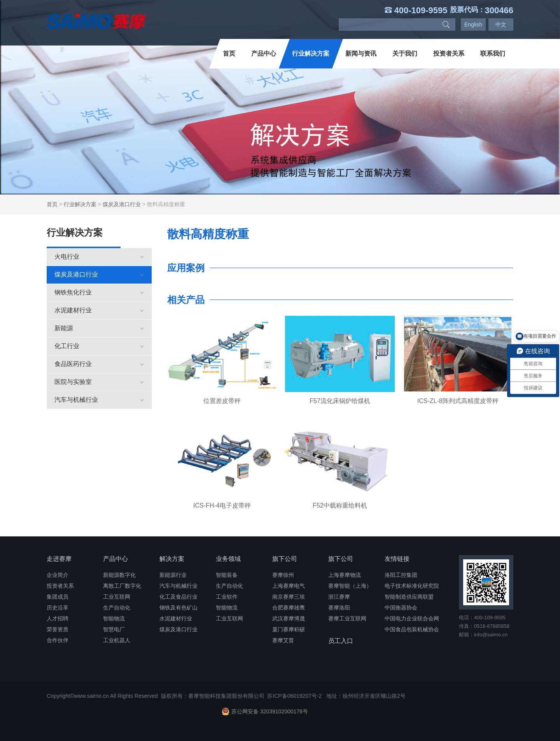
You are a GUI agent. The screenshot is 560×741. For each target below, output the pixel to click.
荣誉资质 (58, 629)
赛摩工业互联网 (347, 618)
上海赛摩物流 (345, 575)
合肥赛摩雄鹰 (289, 608)
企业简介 (58, 575)
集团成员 (58, 597)
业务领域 (228, 559)
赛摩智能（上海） (350, 586)
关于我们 (405, 53)
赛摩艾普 (283, 640)
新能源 (99, 328)
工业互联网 (117, 597)
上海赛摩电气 (289, 586)
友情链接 (397, 559)
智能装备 (227, 575)
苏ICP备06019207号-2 (294, 696)
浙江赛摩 (339, 597)
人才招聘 (58, 618)
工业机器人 (117, 640)
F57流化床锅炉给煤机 (340, 401)
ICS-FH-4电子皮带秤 (222, 505)
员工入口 (341, 641)
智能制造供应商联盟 (409, 597)
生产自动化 (117, 608)
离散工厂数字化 (122, 586)
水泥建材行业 (99, 310)
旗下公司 (285, 559)
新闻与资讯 (361, 53)
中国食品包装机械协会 (412, 629)
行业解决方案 (311, 53)
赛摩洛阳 (339, 608)
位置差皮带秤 (222, 401)
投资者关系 (449, 53)
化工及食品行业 (178, 597)
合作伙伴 (58, 640)
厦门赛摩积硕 (289, 629)
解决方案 (172, 559)
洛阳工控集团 (401, 575)
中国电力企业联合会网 (412, 618)
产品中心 (264, 53)
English (473, 25)
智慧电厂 (114, 629)
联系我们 (493, 53)
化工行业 (99, 346)
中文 (501, 25)
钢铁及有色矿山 (178, 608)
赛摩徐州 (283, 575)
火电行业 (99, 257)
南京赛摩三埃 (289, 597)
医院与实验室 (99, 382)
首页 (229, 53)
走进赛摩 (59, 559)
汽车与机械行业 (99, 400)
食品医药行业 (99, 364)
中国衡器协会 (401, 608)
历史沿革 (58, 608)
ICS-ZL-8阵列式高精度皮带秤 (458, 401)
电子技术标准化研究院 (412, 586)
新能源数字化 (119, 575)
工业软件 (227, 597)
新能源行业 (173, 575)
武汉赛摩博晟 (289, 618)
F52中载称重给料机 (340, 505)
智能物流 (114, 618)
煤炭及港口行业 (122, 204)
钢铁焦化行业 (99, 292)
